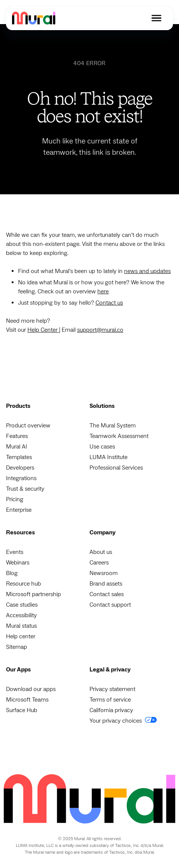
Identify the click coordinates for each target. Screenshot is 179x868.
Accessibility (21, 615)
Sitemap (17, 647)
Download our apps (31, 689)
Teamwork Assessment (119, 436)
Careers (99, 563)
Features (17, 436)
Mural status (21, 626)
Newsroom (104, 573)
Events (15, 552)
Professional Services (116, 468)
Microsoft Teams (27, 700)
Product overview (28, 426)
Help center (21, 636)
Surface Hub (22, 710)
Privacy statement (112, 689)
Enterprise (19, 510)
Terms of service (110, 700)
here (103, 291)
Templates (19, 457)
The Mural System (113, 426)
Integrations (21, 478)
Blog (12, 573)
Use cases (102, 447)
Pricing (15, 499)
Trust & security (25, 489)
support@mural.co (100, 330)
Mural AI (17, 447)
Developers (20, 468)
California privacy (111, 710)
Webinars (18, 563)
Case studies (22, 605)
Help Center (43, 330)
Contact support (110, 605)
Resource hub (24, 584)
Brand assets (106, 584)
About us (101, 552)
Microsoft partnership (33, 594)
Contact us (109, 303)
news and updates (147, 271)
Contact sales (107, 594)
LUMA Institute (108, 457)
